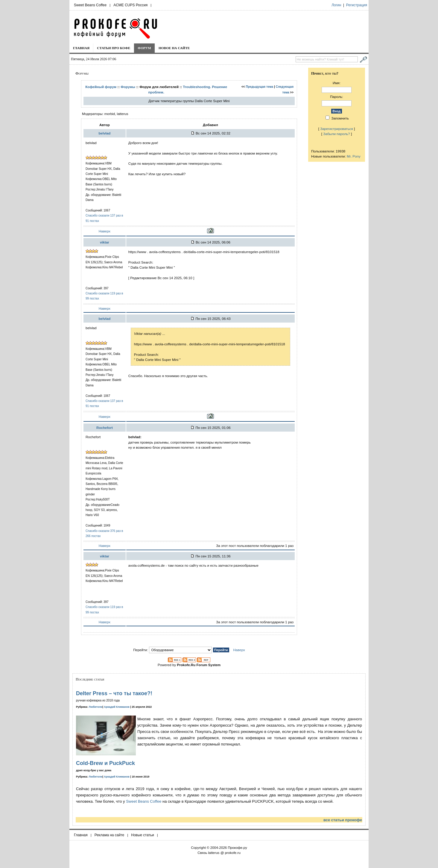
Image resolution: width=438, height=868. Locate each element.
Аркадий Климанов (117, 707)
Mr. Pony (354, 156)
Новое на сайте (174, 48)
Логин (336, 5)
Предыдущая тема (259, 87)
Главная (81, 48)
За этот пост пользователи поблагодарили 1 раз (255, 546)
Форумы (128, 87)
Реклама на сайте (109, 835)
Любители (96, 707)
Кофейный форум (101, 87)
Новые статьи (143, 835)
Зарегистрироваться (337, 129)
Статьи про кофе (114, 48)
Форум (144, 48)
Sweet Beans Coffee (90, 5)
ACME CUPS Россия (130, 5)
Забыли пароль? (337, 134)
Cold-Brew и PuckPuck (105, 763)
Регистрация (357, 5)
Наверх (105, 231)
